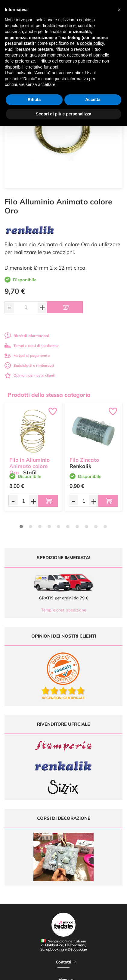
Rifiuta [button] (34, 100)
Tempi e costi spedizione (64, 610)
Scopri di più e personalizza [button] (63, 114)
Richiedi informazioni (27, 336)
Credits (91, 972)
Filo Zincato (84, 460)
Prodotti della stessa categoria (49, 395)
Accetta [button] (93, 100)
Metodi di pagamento (27, 355)
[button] (119, 10)
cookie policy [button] (92, 43)
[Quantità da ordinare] (26, 307)
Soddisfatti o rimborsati (29, 365)
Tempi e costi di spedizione (32, 346)
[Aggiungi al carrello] (65, 307)
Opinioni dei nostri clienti (30, 375)
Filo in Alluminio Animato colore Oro (29, 466)
